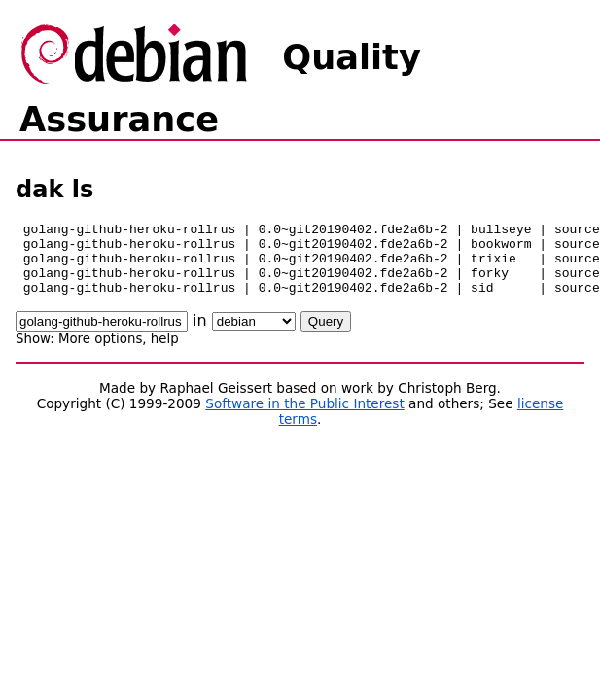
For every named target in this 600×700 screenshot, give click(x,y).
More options (100, 353)
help (165, 353)
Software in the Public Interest (305, 418)
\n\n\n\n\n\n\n (254, 336)
